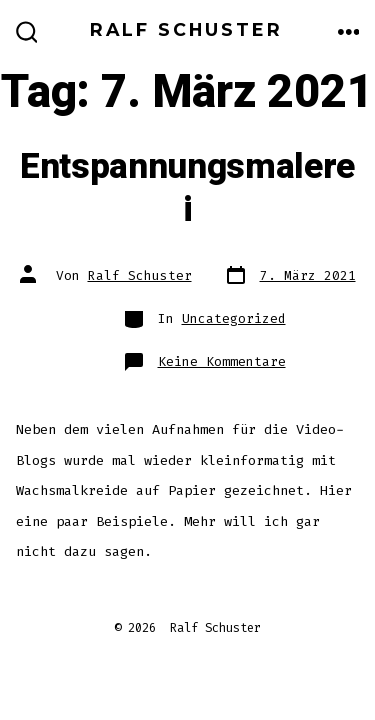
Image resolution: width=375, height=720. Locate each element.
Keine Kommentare (222, 361)
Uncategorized (234, 318)
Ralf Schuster (140, 275)
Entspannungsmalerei (187, 188)
